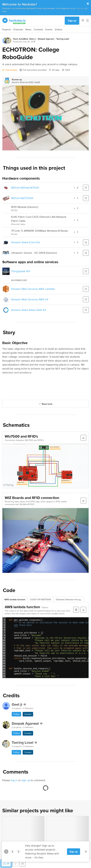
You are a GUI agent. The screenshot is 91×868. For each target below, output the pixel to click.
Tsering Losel (63, 39)
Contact (28, 714)
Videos (58, 30)
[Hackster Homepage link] (14, 21)
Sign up (72, 21)
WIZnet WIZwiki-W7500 (25, 188)
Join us (80, 8)
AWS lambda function (15, 599)
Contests (38, 30)
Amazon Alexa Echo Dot (25, 242)
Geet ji (32, 39)
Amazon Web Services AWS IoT (30, 299)
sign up (26, 780)
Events (49, 30)
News (28, 30)
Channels (18, 30)
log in (14, 780)
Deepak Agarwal (46, 39)
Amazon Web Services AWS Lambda (33, 289)
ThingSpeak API (21, 271)
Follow (16, 714)
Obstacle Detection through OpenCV (70, 599)
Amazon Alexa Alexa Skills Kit (29, 310)
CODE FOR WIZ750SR (41, 599)
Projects (7, 30)
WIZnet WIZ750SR (22, 198)
